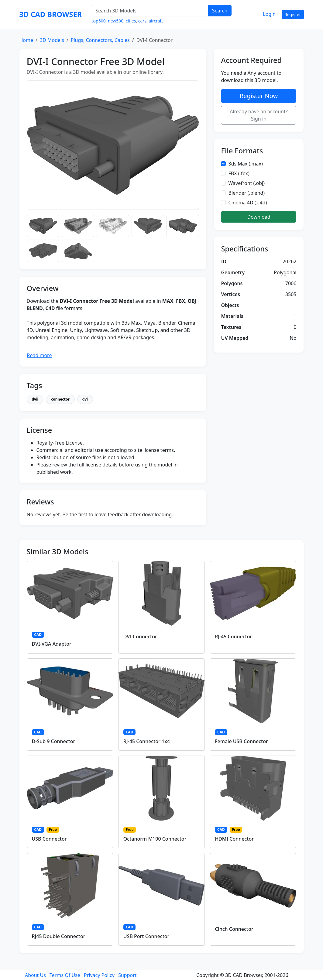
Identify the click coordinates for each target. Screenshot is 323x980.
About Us (35, 975)
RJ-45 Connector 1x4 (147, 741)
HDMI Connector (234, 839)
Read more (40, 355)
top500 (99, 21)
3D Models (52, 40)
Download (259, 217)
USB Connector (49, 839)
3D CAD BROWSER (51, 14)
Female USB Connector (241, 741)
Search (220, 11)
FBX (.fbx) (239, 173)
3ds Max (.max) (245, 164)
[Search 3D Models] (150, 11)
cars (142, 21)
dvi (85, 399)
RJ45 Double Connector (59, 936)
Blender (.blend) (246, 193)
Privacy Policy (99, 975)
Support (127, 975)
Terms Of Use (65, 975)
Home (26, 40)
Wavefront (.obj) (246, 183)
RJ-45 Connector (233, 637)
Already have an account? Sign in (259, 115)
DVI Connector (140, 637)
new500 (116, 21)
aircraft (156, 21)
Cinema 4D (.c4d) (247, 203)
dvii (35, 399)
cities (131, 21)
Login (269, 14)
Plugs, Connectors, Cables (100, 40)
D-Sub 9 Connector (54, 741)
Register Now (259, 96)
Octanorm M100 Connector (155, 839)
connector (60, 399)
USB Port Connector (146, 936)
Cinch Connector (234, 929)
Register (293, 14)
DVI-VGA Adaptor (52, 644)
